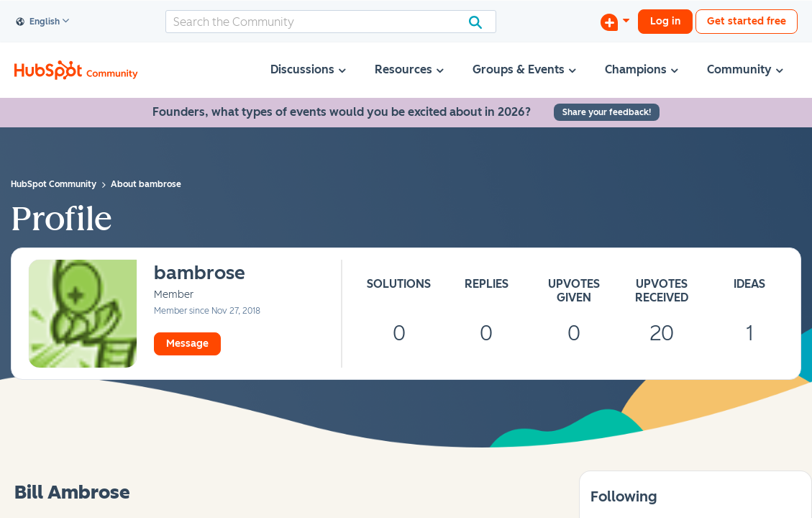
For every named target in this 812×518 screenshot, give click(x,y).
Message (187, 344)
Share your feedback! (607, 112)
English (38, 22)
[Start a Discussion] (615, 22)
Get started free (747, 21)
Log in (665, 21)
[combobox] (331, 22)
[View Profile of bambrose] (200, 274)
